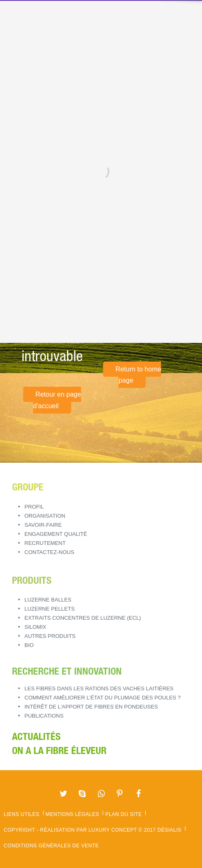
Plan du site (123, 814)
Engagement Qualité (56, 534)
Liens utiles (22, 814)
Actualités (36, 738)
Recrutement (45, 543)
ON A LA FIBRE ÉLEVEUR (59, 752)
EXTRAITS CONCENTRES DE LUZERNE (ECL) (83, 618)
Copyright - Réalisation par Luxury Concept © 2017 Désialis (93, 830)
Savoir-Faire (43, 525)
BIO (29, 645)
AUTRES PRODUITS (50, 636)
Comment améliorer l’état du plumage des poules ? (103, 698)
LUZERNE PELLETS (49, 609)
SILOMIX (35, 627)
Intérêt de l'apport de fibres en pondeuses (91, 707)
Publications (44, 716)
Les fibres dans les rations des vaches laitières (99, 688)
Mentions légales (72, 814)
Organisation (45, 516)
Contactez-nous (49, 552)
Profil (34, 507)
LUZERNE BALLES (48, 600)
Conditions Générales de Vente (51, 846)
